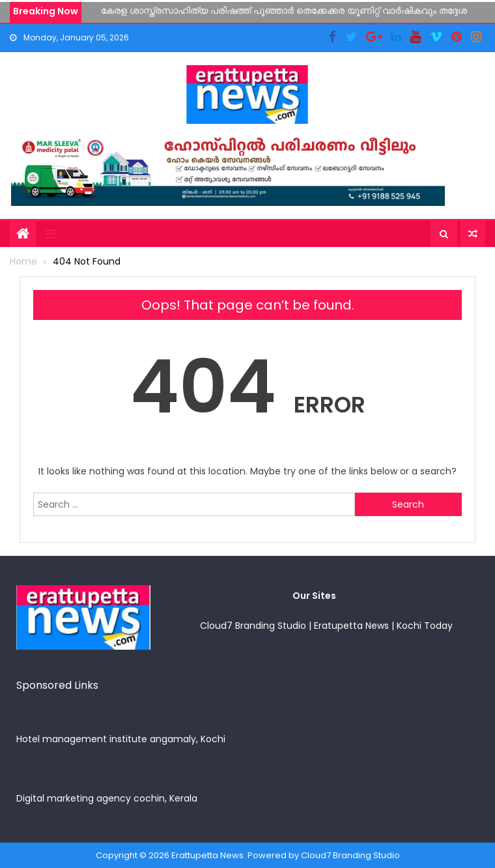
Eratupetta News (351, 626)
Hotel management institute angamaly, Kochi (121, 739)
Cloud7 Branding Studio (253, 626)
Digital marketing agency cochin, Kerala (107, 798)
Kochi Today (425, 626)
